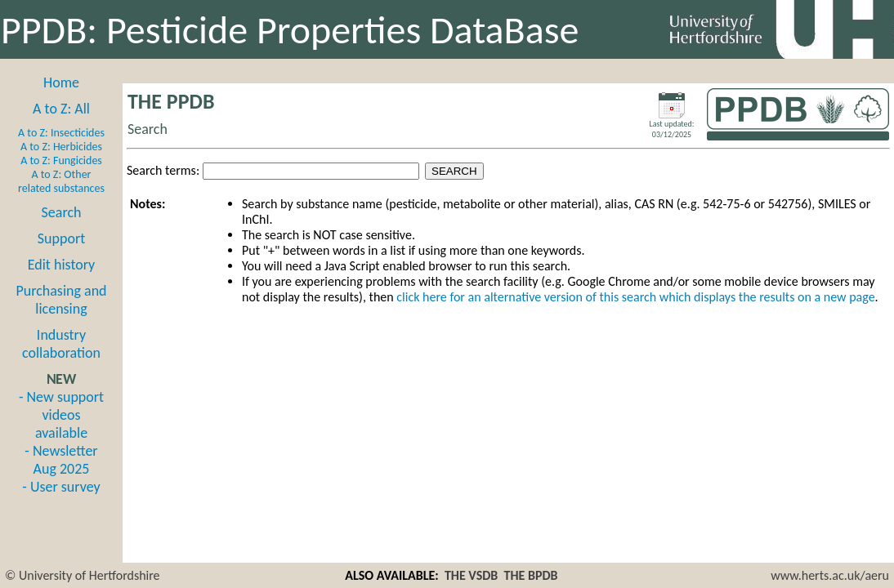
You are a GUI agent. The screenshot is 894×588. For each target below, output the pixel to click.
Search (62, 212)
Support (61, 238)
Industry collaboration (61, 344)
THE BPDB (531, 575)
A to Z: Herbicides (61, 147)
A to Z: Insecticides (61, 133)
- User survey (61, 487)
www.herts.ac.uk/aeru (830, 575)
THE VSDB (471, 575)
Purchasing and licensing (61, 300)
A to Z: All (61, 109)
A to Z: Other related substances (61, 181)
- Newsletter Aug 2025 (61, 460)
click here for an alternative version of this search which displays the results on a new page (635, 297)
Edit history (62, 265)
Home (61, 82)
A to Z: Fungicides (61, 160)
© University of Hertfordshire (83, 575)
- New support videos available (61, 415)
